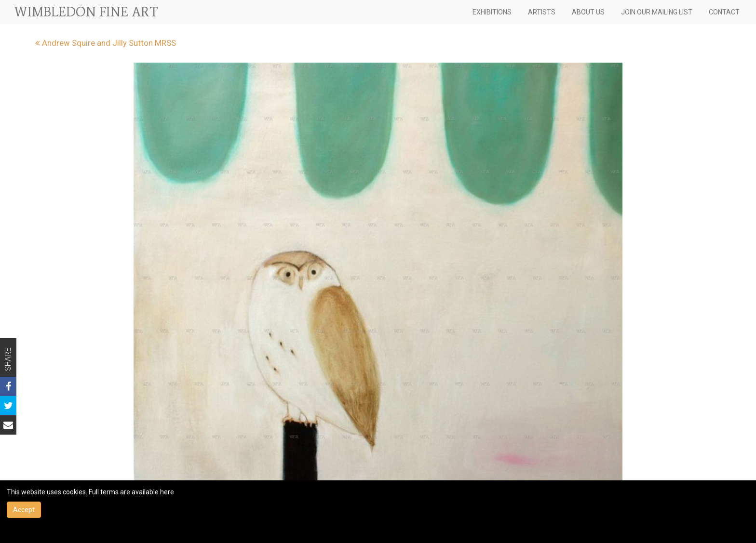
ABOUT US (588, 12)
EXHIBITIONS (492, 12)
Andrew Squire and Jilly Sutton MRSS (106, 43)
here (167, 492)
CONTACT (724, 12)
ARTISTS (542, 12)
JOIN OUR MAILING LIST (657, 12)
